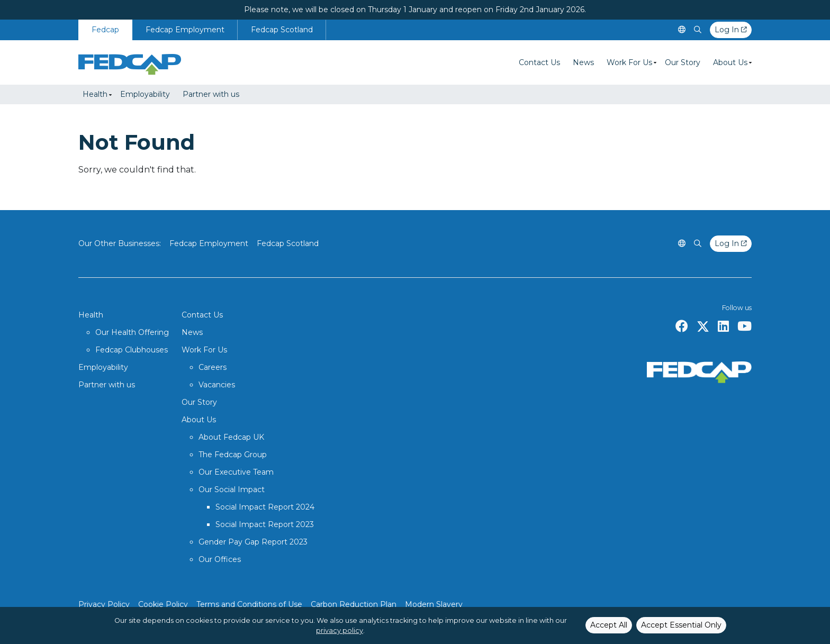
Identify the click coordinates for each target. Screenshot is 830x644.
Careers (213, 367)
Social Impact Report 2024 (265, 507)
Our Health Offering (132, 332)
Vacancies (217, 385)
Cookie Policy (163, 604)
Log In (731, 30)
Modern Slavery (434, 604)
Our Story (683, 62)
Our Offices (220, 559)
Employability (145, 94)
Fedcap (105, 30)
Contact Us (539, 62)
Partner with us (211, 94)
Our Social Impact (232, 489)
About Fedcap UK (231, 437)
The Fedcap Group (233, 455)
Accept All (609, 625)
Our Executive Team (236, 472)
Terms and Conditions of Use (249, 604)
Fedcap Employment (185, 30)
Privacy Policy (104, 604)
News (583, 62)
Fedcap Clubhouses (132, 350)
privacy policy (340, 631)
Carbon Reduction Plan (354, 604)
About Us (730, 62)
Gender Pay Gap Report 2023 (253, 542)
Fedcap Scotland (282, 30)
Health (95, 94)
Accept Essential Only (681, 625)
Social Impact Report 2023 (265, 524)
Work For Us (629, 62)
